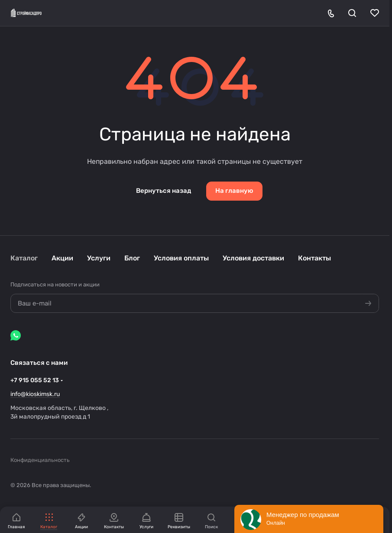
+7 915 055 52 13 (35, 380)
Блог (132, 258)
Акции (62, 258)
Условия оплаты (181, 258)
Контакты (314, 258)
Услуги (99, 258)
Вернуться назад (164, 191)
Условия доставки (253, 258)
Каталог (24, 258)
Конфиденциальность (40, 460)
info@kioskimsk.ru (35, 394)
